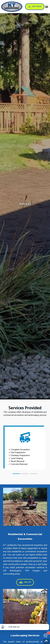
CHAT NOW (35, 7)
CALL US (25, 582)
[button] (16, 474)
